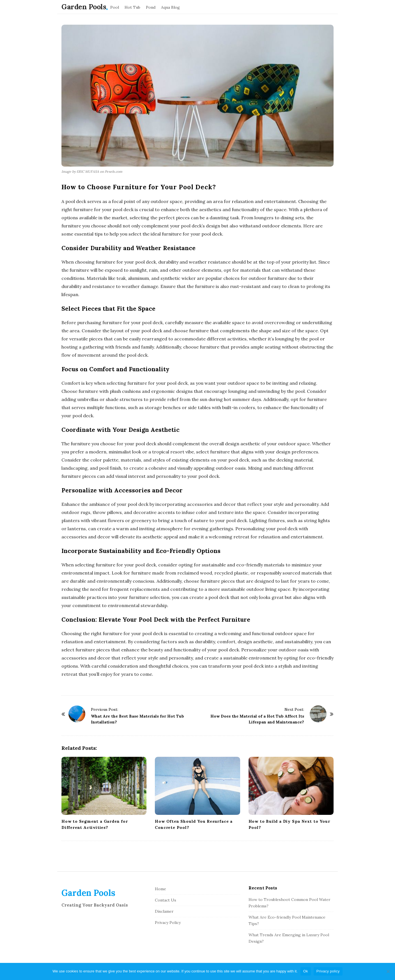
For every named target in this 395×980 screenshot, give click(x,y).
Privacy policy (328, 971)
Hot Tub (132, 7)
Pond (151, 7)
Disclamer (164, 911)
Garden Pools (84, 7)
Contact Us (166, 900)
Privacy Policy (168, 923)
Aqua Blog (170, 7)
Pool (115, 7)
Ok (306, 971)
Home (160, 889)
